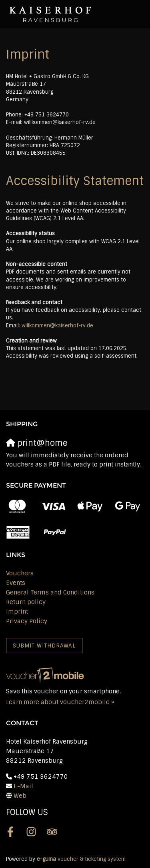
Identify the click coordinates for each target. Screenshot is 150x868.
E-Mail (23, 786)
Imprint (17, 612)
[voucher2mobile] (46, 675)
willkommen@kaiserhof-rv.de (57, 326)
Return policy (26, 602)
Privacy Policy (27, 621)
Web (20, 796)
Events (16, 583)
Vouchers (20, 573)
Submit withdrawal (44, 646)
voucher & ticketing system (81, 859)
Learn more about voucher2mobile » (60, 702)
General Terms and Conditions (50, 592)
